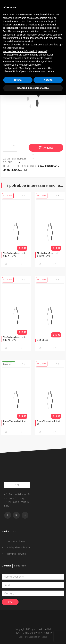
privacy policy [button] (33, 65)
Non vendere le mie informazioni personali (25, 51)
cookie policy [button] (52, 28)
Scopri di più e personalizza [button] (33, 88)
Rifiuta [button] (18, 80)
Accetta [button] (48, 80)
